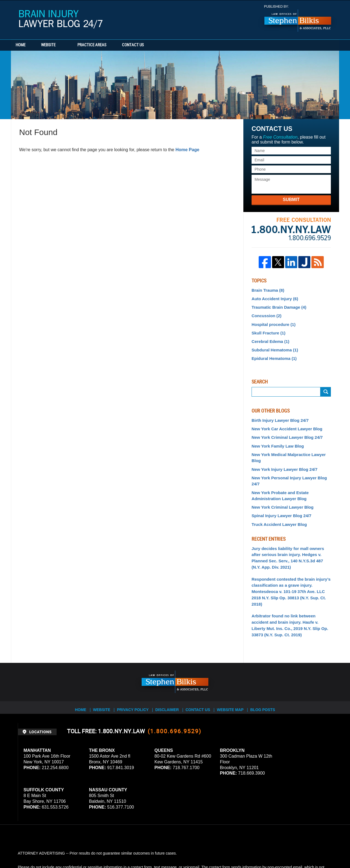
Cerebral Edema (269, 338)
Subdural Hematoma (273, 346)
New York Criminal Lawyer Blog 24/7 (285, 432)
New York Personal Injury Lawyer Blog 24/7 (291, 464)
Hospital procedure (272, 322)
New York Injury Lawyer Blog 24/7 (282, 456)
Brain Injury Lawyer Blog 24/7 (61, 19)
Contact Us (152, 45)
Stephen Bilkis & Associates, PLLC (79, 849)
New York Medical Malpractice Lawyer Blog (291, 448)
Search (326, 387)
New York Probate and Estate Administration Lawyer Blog (278, 475)
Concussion (265, 314)
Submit (291, 200)
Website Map (234, 673)
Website (61, 45)
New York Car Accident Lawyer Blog (284, 424)
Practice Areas (104, 45)
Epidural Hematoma (272, 354)
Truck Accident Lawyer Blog (277, 502)
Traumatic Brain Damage (277, 306)
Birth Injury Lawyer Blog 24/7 (278, 416)
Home (27, 45)
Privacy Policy (134, 673)
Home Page (187, 150)
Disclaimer (169, 673)
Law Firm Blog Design (306, 849)
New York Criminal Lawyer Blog (280, 486)
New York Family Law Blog (276, 440)
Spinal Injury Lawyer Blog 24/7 (279, 494)
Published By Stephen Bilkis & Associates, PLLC (298, 18)
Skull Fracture (267, 330)
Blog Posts (267, 673)
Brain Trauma (267, 290)
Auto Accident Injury (273, 298)
